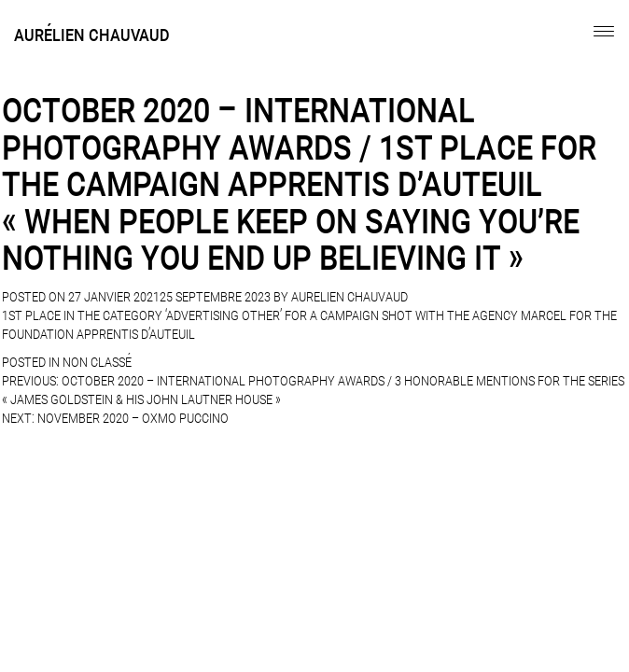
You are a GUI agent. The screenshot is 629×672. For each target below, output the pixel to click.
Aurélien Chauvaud (92, 35)
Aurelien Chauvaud (349, 297)
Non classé (97, 362)
